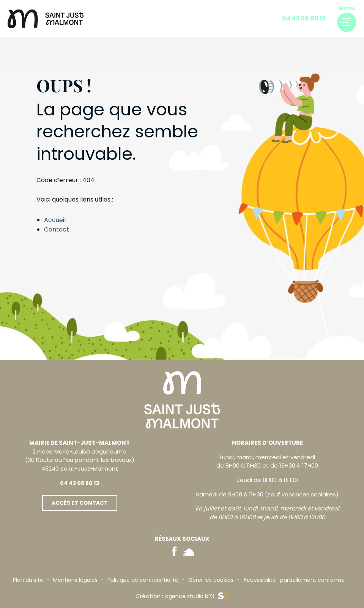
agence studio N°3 (197, 596)
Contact (57, 229)
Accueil (55, 220)
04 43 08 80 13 (304, 18)
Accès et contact (80, 503)
